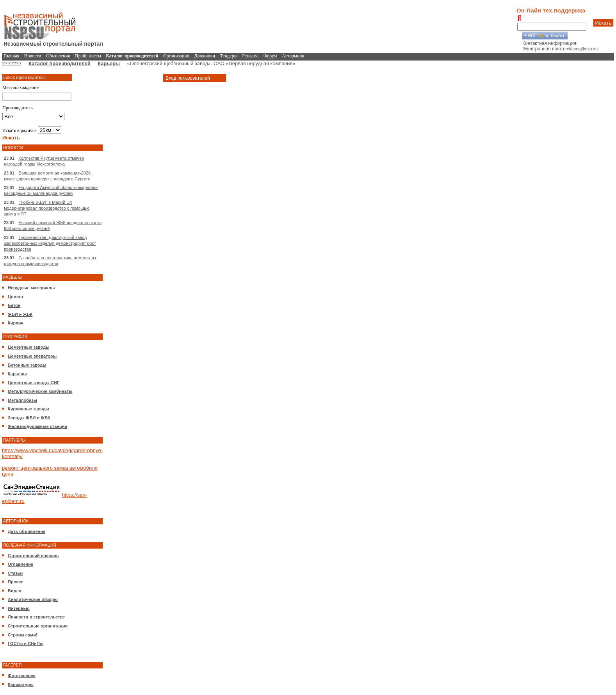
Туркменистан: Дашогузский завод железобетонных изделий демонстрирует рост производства (50, 243)
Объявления (58, 56)
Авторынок (293, 56)
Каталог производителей (59, 63)
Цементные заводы (29, 347)
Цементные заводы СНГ (34, 383)
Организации (176, 56)
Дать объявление (27, 531)
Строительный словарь (33, 556)
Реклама (250, 56)
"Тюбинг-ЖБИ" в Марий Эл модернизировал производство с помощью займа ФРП (47, 208)
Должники (205, 56)
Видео (15, 591)
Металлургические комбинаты (40, 391)
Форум (270, 56)
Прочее (16, 582)
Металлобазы (22, 400)
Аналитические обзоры (33, 599)
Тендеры (229, 56)
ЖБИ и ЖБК (20, 314)
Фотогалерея (22, 675)
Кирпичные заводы (28, 409)
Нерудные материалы (31, 288)
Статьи (15, 573)
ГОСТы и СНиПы (26, 643)
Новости (33, 56)
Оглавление (20, 564)
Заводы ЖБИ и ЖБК (29, 418)
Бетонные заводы (27, 365)
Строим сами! (23, 635)
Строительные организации (38, 626)
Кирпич (16, 323)
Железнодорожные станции (37, 426)
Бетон (14, 305)
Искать (604, 23)
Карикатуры (21, 684)
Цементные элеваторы (32, 356)
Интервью (19, 608)
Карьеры (109, 63)
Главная (11, 56)
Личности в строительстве (36, 617)
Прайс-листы (88, 56)
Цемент (16, 297)
